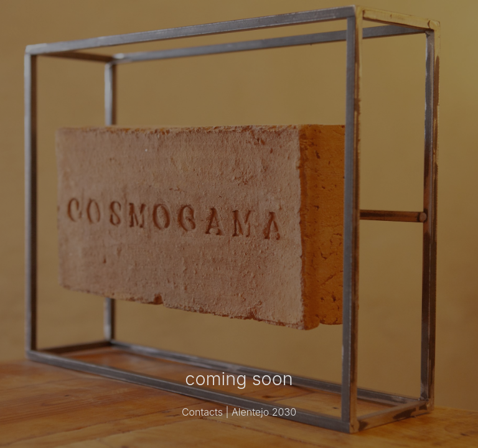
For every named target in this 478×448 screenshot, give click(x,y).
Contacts (202, 412)
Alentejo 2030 (264, 412)
